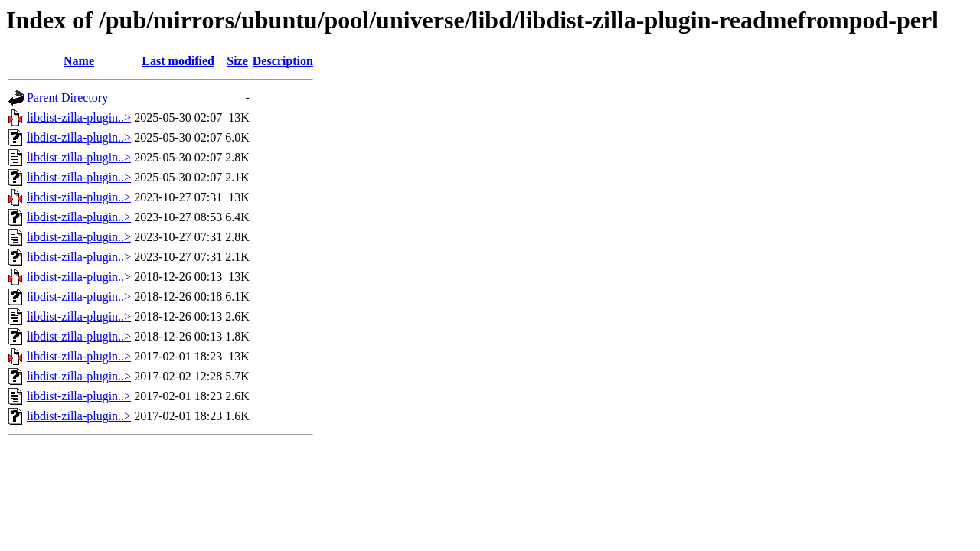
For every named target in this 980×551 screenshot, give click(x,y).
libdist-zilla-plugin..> (79, 117)
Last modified (178, 61)
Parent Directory (67, 98)
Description (283, 61)
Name (79, 61)
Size (237, 61)
